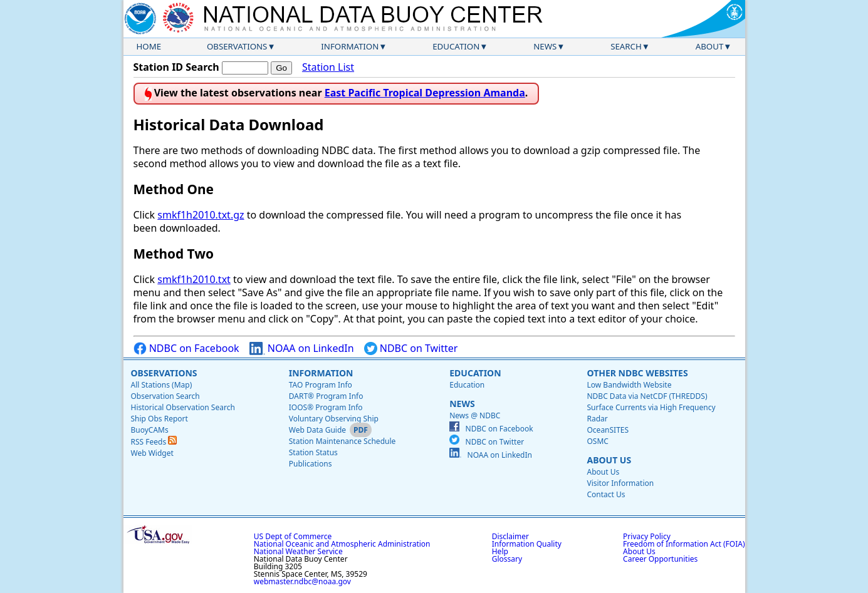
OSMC (597, 441)
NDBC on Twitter (411, 348)
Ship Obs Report (159, 419)
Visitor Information (620, 483)
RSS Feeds (154, 442)
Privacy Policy (647, 536)
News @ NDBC (475, 415)
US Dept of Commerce (293, 536)
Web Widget (152, 453)
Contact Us (606, 494)
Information (350, 46)
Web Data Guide (317, 430)
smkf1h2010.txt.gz (201, 215)
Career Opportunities (660, 559)
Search (626, 46)
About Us (609, 460)
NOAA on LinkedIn (302, 348)
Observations (237, 46)
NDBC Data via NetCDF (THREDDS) (647, 396)
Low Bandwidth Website (629, 385)
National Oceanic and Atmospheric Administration (342, 544)
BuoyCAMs (150, 430)
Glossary (507, 559)
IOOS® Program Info (326, 407)
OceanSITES (608, 430)
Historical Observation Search (183, 407)
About (710, 46)
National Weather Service (298, 551)
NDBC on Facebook (186, 348)
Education (456, 46)
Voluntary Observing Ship (334, 419)
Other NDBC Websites (637, 373)
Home (149, 46)
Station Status (313, 452)
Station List (328, 67)
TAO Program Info (321, 385)
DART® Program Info (326, 396)
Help (500, 551)
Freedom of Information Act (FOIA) (684, 544)
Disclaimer (510, 536)
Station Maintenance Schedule (342, 441)
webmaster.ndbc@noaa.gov (302, 581)
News (545, 46)
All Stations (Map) (162, 385)
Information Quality (527, 544)
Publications (311, 464)
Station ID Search (176, 67)
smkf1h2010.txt (194, 279)
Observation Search (165, 396)
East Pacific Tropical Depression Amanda (425, 93)
